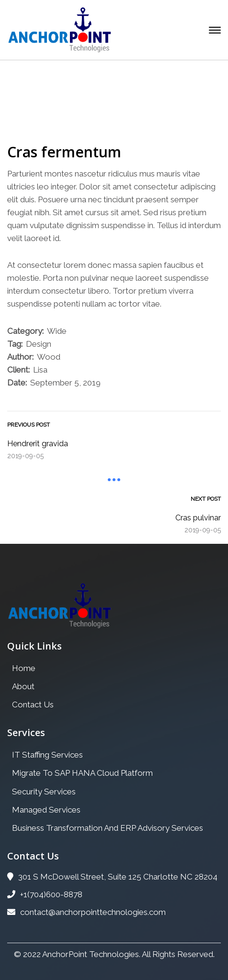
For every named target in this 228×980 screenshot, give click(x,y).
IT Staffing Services (47, 755)
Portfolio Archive (97, 106)
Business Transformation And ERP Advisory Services (108, 828)
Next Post (206, 499)
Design (39, 344)
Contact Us (33, 705)
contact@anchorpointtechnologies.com (86, 912)
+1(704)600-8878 (45, 894)
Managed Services (46, 810)
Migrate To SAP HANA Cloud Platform (82, 773)
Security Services (44, 792)
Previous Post (28, 425)
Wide (57, 331)
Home (38, 106)
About (23, 686)
